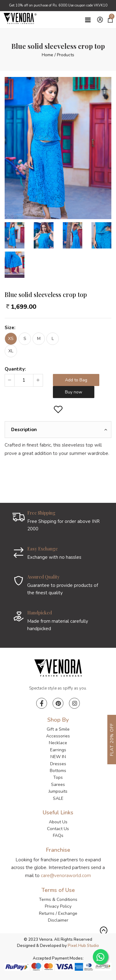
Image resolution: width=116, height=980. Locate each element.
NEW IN (58, 757)
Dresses (58, 764)
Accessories (58, 736)
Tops (58, 777)
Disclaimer (58, 920)
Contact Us (58, 829)
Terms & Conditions (58, 899)
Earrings (58, 750)
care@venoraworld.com (66, 876)
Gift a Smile (58, 729)
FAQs (58, 836)
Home (47, 55)
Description (24, 430)
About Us (58, 822)
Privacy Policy (58, 906)
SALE (58, 798)
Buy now (74, 392)
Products (66, 55)
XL (11, 351)
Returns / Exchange (58, 913)
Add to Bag (76, 380)
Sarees (58, 785)
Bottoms (58, 771)
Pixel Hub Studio (83, 946)
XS (11, 339)
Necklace (58, 743)
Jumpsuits (58, 791)
